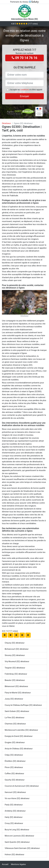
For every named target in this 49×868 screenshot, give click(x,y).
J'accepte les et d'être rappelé (26, 90)
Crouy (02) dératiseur (14, 823)
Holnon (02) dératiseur (15, 855)
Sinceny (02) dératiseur (15, 655)
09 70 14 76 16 (24, 58)
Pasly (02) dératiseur (14, 805)
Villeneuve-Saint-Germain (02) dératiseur (22, 848)
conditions (25, 90)
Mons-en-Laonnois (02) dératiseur (19, 836)
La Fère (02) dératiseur (15, 718)
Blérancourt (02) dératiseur (16, 686)
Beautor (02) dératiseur (15, 680)
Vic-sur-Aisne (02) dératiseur (17, 798)
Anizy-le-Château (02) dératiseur (19, 749)
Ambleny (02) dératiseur (15, 811)
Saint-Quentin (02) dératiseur (17, 842)
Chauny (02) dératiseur (15, 643)
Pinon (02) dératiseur (14, 767)
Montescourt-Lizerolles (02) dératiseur (21, 730)
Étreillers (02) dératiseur (15, 761)
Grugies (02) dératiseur (15, 742)
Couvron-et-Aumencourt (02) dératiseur (22, 786)
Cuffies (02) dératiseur (14, 774)
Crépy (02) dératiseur (14, 755)
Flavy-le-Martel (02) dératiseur (18, 693)
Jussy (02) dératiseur (14, 699)
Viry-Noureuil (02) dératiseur (17, 661)
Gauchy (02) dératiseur (15, 780)
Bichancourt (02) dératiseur (17, 649)
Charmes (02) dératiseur (15, 724)
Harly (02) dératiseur (14, 817)
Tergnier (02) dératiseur (15, 668)
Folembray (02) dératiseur (16, 674)
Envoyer (25, 96)
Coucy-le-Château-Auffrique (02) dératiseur (23, 705)
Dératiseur (6, 123)
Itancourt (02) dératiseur (15, 792)
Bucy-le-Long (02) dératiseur (17, 830)
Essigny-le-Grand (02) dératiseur (19, 736)
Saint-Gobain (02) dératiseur (17, 711)
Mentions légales (18, 864)
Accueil (5, 864)
